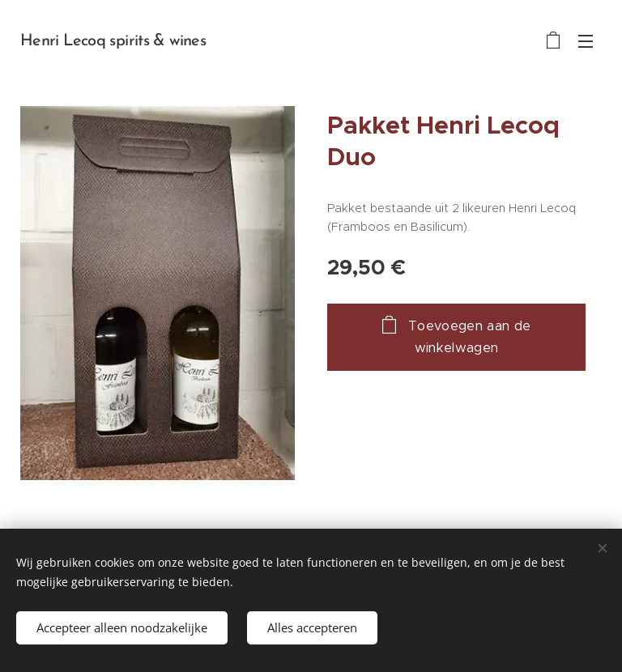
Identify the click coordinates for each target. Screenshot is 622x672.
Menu (586, 41)
